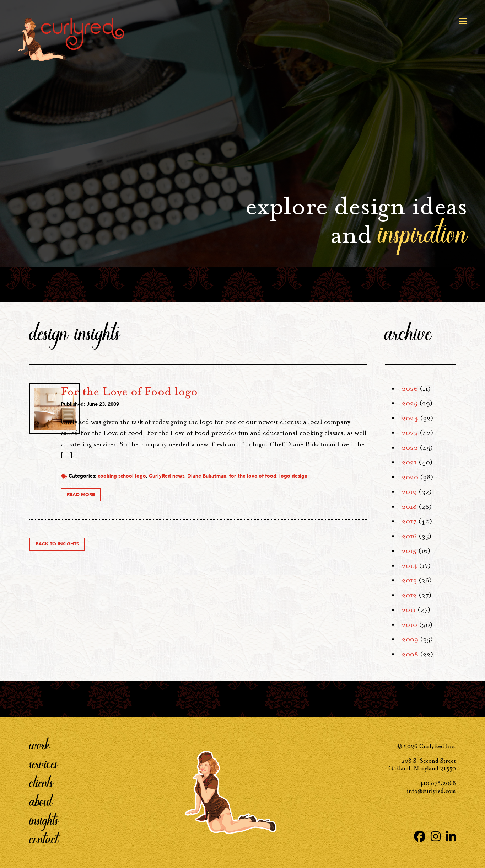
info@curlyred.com (431, 791)
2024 (410, 418)
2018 (409, 507)
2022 (410, 448)
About (41, 801)
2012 (409, 595)
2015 (409, 551)
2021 (409, 462)
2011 (409, 610)
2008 (410, 654)
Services (44, 763)
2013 (409, 580)
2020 (410, 477)
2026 (410, 389)
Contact (44, 839)
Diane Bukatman (282, 484)
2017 (409, 521)
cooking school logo (197, 484)
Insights (44, 820)
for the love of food (328, 484)
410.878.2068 (438, 783)
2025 (410, 403)
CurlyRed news (242, 484)
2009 (410, 639)
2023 (410, 433)
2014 (409, 566)
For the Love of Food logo (204, 391)
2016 (409, 536)
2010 (409, 625)
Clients (41, 782)
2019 (409, 492)
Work (40, 745)
